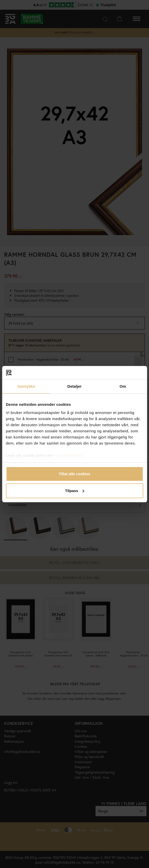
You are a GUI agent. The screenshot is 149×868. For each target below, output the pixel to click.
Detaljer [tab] (75, 386)
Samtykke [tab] (26, 386)
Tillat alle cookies (75, 474)
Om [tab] (123, 386)
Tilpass (75, 491)
